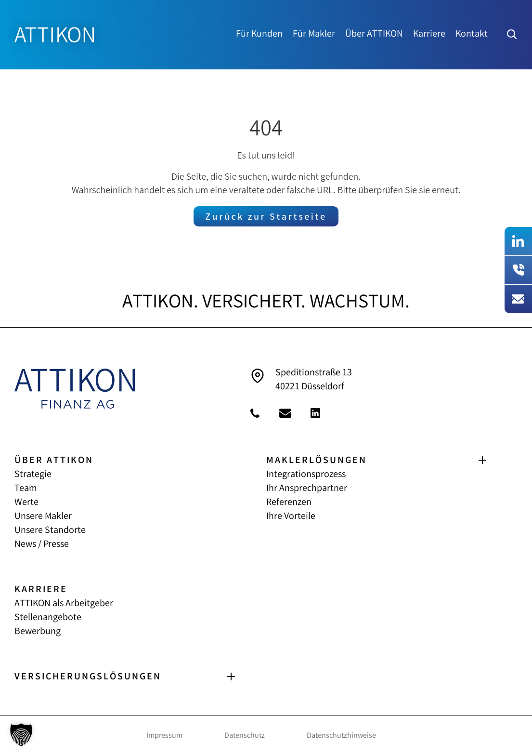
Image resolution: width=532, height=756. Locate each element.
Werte (26, 503)
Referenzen (289, 503)
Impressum (164, 736)
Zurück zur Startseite (266, 218)
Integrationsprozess (306, 475)
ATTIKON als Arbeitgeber (64, 604)
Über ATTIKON (374, 35)
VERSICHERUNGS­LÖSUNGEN (88, 677)
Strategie (33, 475)
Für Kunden (259, 35)
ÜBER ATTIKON (54, 461)
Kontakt (472, 35)
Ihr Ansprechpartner (307, 489)
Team (26, 489)
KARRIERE (41, 590)
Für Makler (314, 35)
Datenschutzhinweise (341, 736)
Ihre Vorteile (291, 517)
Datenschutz (245, 736)
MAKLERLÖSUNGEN (317, 461)
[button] (21, 735)
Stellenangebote (48, 618)
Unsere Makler (43, 517)
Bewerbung (38, 632)
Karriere (429, 35)
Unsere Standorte (50, 531)
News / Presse (42, 545)
